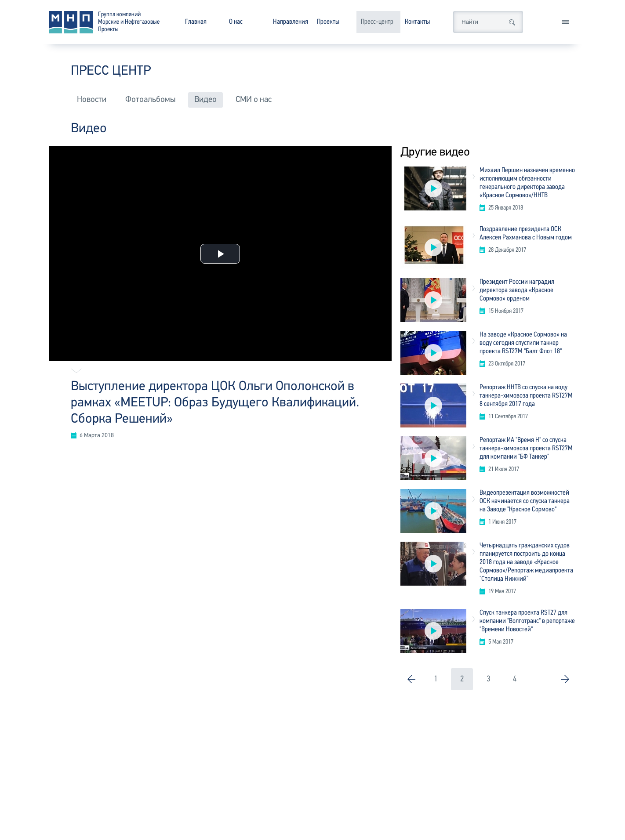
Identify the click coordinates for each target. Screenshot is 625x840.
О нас (236, 22)
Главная (196, 22)
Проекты (328, 22)
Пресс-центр (377, 22)
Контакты (417, 22)
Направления (291, 22)
